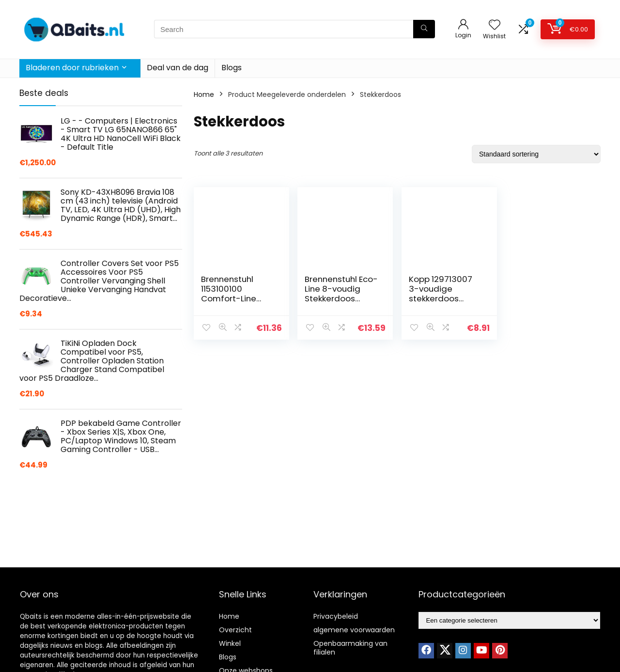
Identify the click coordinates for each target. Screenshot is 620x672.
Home (204, 94)
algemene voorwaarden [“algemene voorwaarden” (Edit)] (354, 630)
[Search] (424, 29)
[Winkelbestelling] (536, 154)
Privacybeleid (336, 616)
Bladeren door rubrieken (72, 68)
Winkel (230, 643)
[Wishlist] (495, 25)
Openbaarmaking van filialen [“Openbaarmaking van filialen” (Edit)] (350, 648)
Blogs (232, 68)
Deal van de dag (178, 68)
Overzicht (235, 630)
